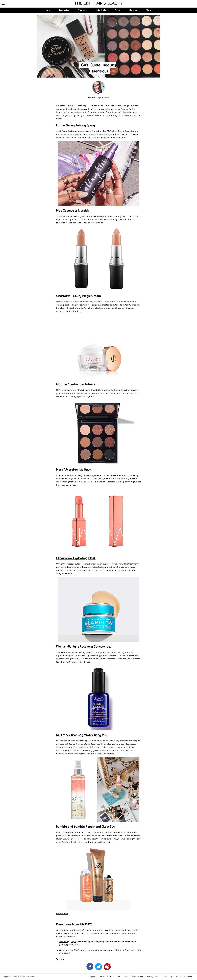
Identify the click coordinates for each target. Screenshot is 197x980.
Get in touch (130, 950)
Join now (63, 942)
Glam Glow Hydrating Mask (76, 558)
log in (74, 942)
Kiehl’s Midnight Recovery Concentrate (84, 647)
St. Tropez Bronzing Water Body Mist (82, 735)
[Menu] (3, 4)
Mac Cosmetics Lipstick (73, 211)
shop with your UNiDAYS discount (87, 116)
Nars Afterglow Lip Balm (74, 470)
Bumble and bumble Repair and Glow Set (85, 827)
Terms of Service (106, 977)
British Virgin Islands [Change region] (184, 977)
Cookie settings (137, 977)
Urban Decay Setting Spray (76, 126)
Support (93, 977)
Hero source (62, 914)
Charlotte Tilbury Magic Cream (79, 296)
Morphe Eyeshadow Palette (76, 385)
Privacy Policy (153, 977)
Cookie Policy (122, 977)
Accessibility (167, 977)
